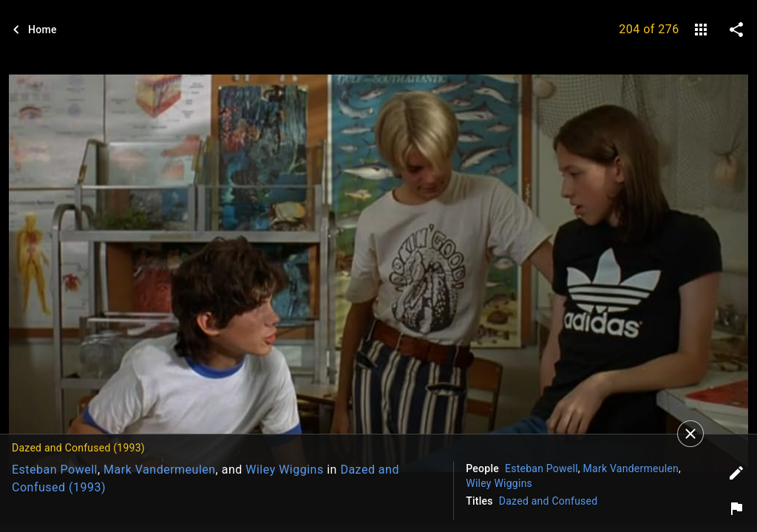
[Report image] (736, 508)
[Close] (690, 434)
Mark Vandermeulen (160, 470)
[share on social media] (736, 30)
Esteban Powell (55, 470)
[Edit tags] (736, 473)
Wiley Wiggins (284, 470)
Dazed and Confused (549, 501)
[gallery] (701, 30)
